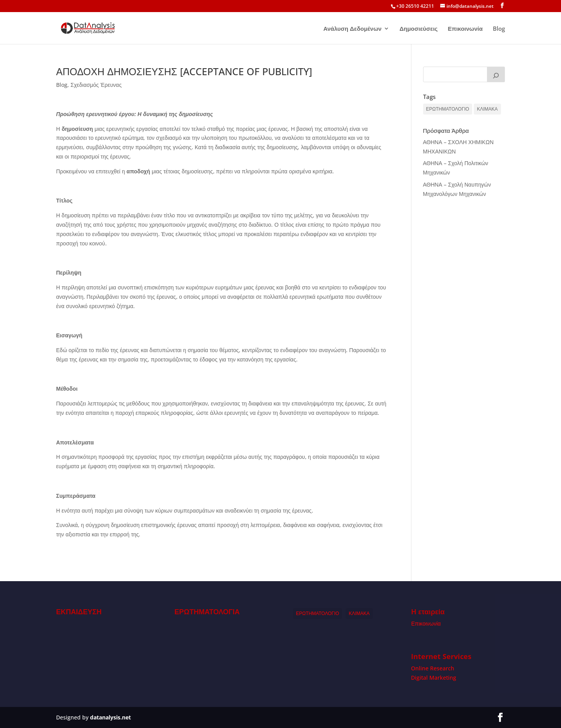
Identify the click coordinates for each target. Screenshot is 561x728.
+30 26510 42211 (415, 6)
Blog (499, 29)
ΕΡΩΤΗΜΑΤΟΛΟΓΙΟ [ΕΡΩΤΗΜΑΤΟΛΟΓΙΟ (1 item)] (448, 109)
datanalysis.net (110, 717)
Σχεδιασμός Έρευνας (96, 85)
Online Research (433, 668)
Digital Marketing (434, 678)
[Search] (496, 74)
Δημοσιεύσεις (418, 29)
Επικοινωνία (465, 29)
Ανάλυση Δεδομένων (353, 29)
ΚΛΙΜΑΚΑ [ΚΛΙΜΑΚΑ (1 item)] (487, 109)
